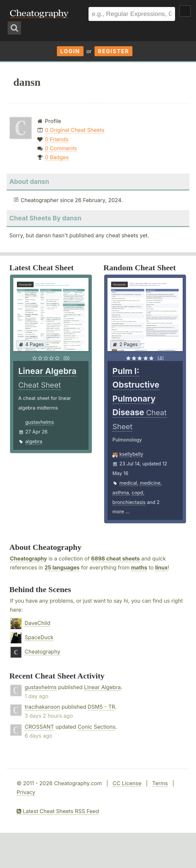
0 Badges (57, 157)
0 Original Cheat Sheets (75, 130)
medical (128, 483)
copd (137, 493)
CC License (127, 783)
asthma (121, 493)
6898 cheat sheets (115, 558)
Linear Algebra (102, 687)
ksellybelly (131, 454)
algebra (34, 441)
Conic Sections (97, 727)
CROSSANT (39, 727)
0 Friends (57, 139)
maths (139, 567)
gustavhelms (40, 422)
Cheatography (28, 558)
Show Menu (185, 11)
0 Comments (61, 148)
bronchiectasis (129, 502)
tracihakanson (42, 707)
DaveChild (37, 623)
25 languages (62, 567)
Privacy (26, 792)
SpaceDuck (39, 637)
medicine (150, 483)
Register (113, 51)
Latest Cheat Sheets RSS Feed (58, 811)
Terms (160, 783)
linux (161, 567)
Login (70, 51)
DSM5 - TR (101, 707)
